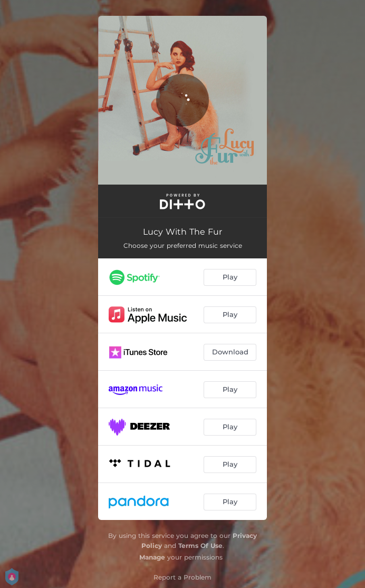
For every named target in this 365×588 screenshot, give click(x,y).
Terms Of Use (200, 546)
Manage (152, 557)
